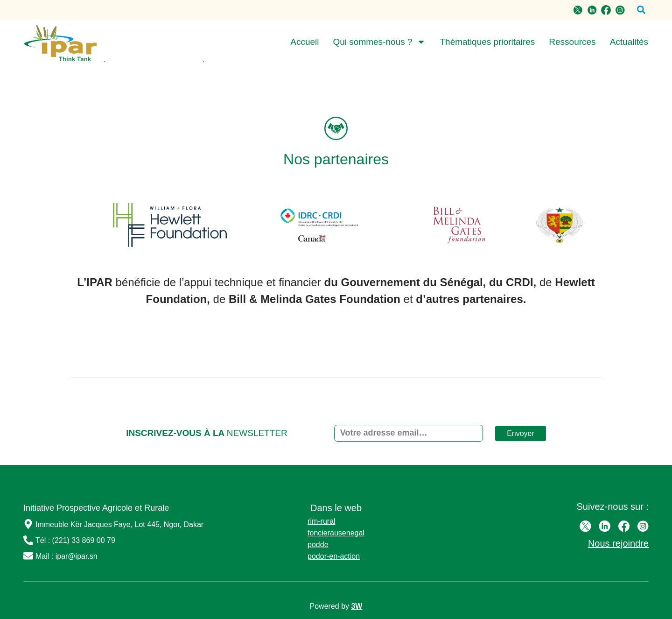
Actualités (629, 42)
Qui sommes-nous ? (379, 42)
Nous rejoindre (618, 543)
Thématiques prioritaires (487, 42)
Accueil (304, 42)
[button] (641, 10)
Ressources (572, 42)
